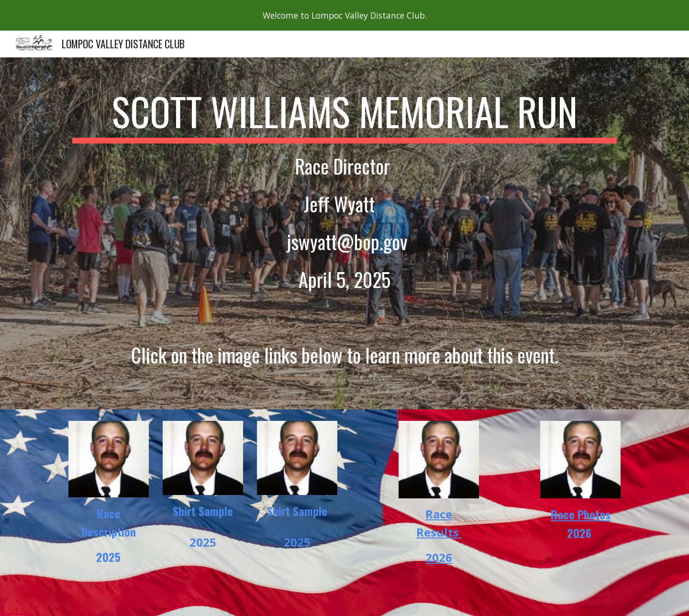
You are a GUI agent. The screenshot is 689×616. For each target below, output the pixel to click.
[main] (344, 233)
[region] (344, 15)
